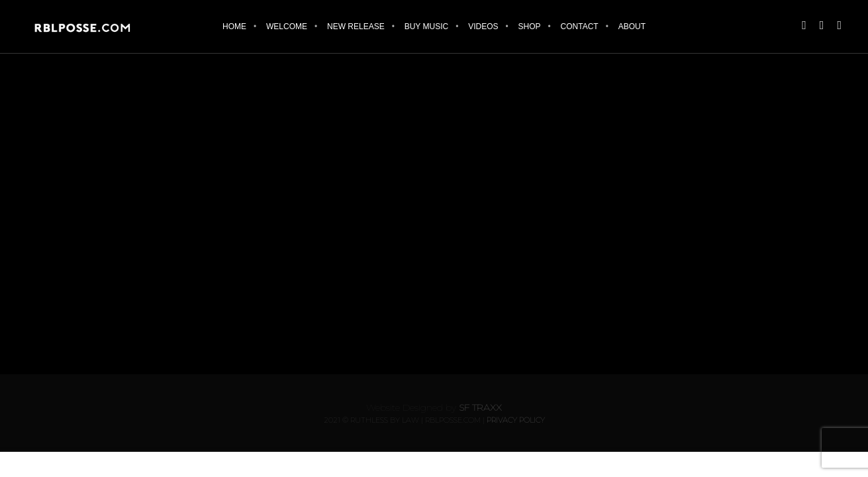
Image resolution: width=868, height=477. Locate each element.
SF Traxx (480, 407)
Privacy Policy (516, 420)
